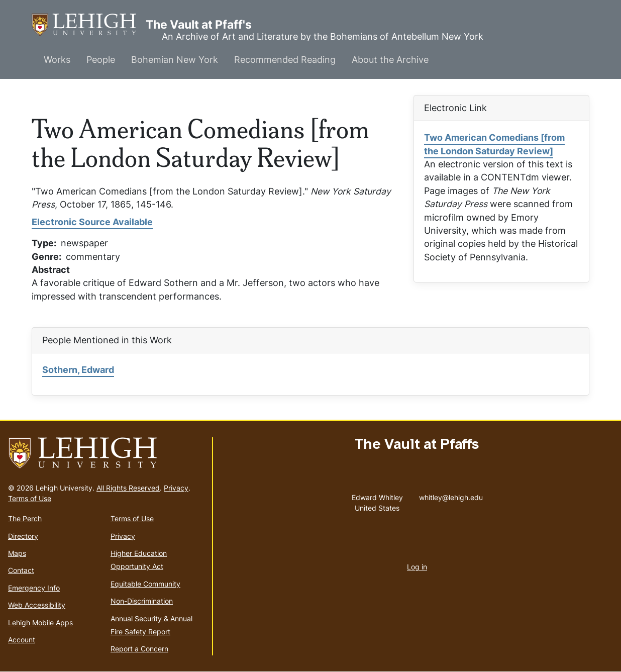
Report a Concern (139, 649)
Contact (21, 570)
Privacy (176, 488)
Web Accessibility (37, 605)
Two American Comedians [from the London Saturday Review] (494, 144)
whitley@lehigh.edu (451, 495)
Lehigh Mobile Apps (40, 622)
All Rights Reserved (128, 488)
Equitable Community (145, 584)
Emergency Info (34, 588)
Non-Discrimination (142, 601)
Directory (23, 536)
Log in (417, 567)
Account (22, 640)
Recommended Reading (285, 60)
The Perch (25, 518)
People (101, 60)
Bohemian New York (175, 60)
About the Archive (390, 60)
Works (57, 60)
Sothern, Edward (78, 370)
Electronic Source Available (92, 222)
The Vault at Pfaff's (89, 25)
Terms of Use (30, 498)
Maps (17, 553)
